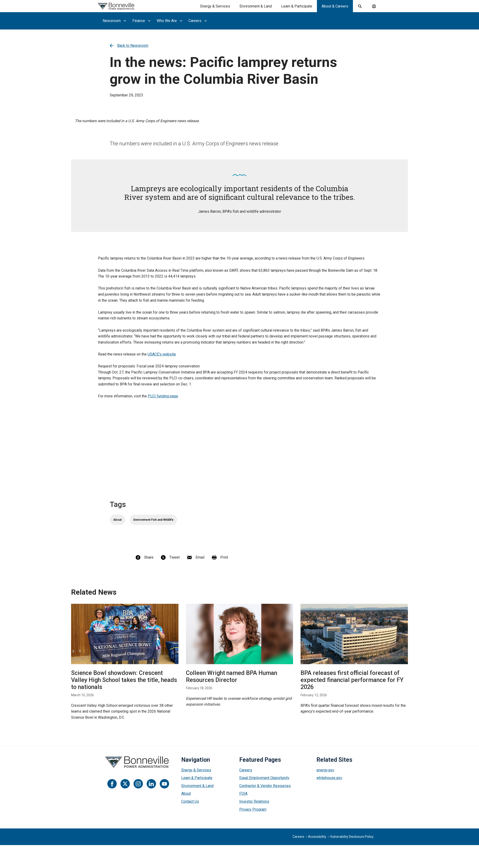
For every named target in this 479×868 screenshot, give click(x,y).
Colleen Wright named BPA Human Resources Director (232, 676)
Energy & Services (196, 770)
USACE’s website (162, 354)
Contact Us (190, 801)
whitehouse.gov (329, 778)
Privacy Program (253, 809)
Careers (246, 770)
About (117, 520)
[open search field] (360, 6)
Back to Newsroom (129, 46)
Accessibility (317, 837)
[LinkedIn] (151, 784)
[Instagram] (138, 784)
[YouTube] (164, 784)
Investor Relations (254, 801)
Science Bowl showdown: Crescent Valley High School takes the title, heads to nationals (124, 680)
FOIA (243, 793)
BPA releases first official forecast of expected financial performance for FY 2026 (352, 680)
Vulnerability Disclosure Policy (352, 837)
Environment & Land (197, 786)
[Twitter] (125, 784)
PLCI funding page (163, 396)
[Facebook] (112, 784)
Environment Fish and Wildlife (153, 520)
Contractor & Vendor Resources (265, 786)
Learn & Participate (197, 778)
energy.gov (325, 770)
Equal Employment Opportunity (264, 778)
